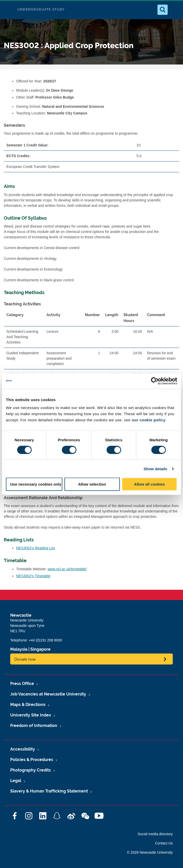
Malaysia (19, 649)
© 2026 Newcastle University (150, 852)
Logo (8, 10)
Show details (156, 469)
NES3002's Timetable (33, 576)
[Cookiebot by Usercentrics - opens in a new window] (155, 381)
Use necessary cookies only (36, 484)
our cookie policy (149, 420)
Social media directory (155, 834)
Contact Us (164, 843)
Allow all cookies (149, 484)
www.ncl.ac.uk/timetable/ (67, 569)
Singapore (41, 649)
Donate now (25, 659)
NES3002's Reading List (35, 548)
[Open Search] (163, 10)
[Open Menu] (175, 10)
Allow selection (92, 484)
